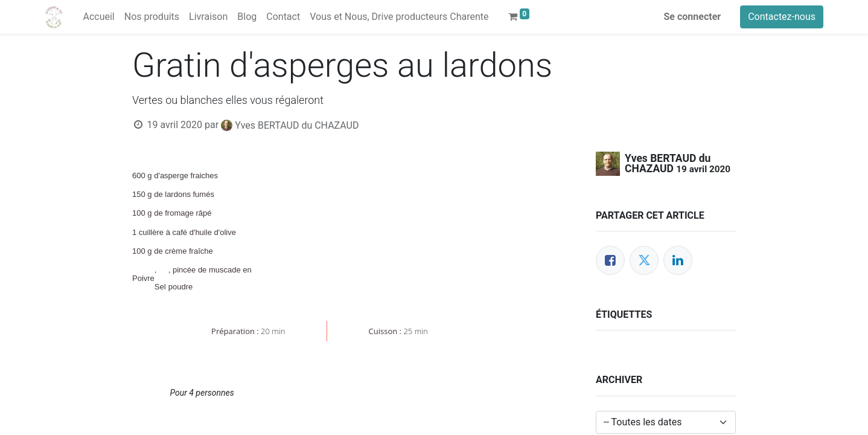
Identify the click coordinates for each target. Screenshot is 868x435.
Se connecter (693, 17)
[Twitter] (644, 260)
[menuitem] (98, 17)
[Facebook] (610, 260)
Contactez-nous (782, 17)
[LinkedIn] (678, 260)
